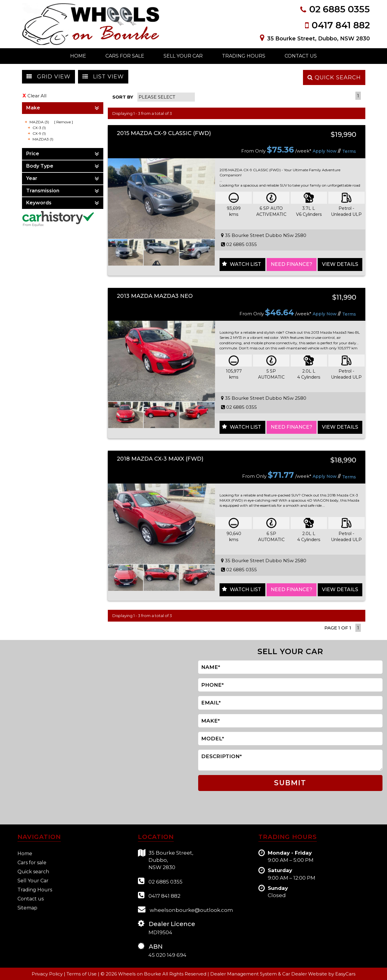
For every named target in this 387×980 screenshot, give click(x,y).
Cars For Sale (125, 56)
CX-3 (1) (39, 128)
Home (78, 56)
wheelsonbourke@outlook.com (186, 909)
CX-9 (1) (39, 133)
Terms (349, 151)
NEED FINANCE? (292, 264)
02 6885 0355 (340, 9)
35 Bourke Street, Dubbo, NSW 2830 (318, 39)
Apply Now (325, 151)
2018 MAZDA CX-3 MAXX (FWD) (160, 459)
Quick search (33, 872)
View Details (340, 264)
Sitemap (27, 908)
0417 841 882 (341, 25)
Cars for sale (32, 863)
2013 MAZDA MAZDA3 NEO (155, 296)
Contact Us (301, 56)
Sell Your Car (183, 56)
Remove (64, 122)
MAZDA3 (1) (43, 139)
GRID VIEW (48, 77)
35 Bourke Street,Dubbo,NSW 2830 (166, 860)
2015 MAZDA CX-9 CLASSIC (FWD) (164, 133)
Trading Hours (244, 56)
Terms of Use (82, 974)
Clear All (37, 96)
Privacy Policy (48, 974)
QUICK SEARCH (334, 77)
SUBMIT (290, 783)
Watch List (245, 264)
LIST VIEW (103, 77)
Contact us (31, 899)
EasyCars (345, 974)
